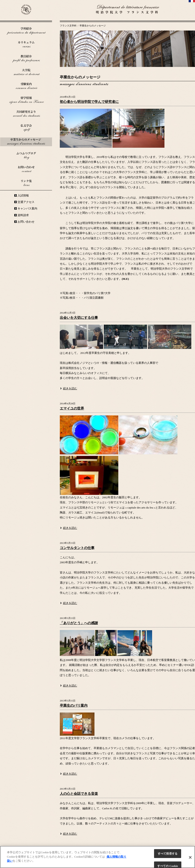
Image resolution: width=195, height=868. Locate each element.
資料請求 (23, 215)
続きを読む (70, 388)
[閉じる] (190, 857)
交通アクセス (26, 202)
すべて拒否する (168, 854)
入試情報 (23, 195)
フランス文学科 (68, 26)
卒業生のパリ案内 (74, 705)
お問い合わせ (26, 222)
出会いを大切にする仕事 (79, 318)
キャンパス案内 (27, 208)
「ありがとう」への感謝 (79, 623)
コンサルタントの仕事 (77, 548)
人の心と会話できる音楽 (79, 794)
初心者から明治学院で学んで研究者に (89, 102)
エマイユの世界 (72, 408)
